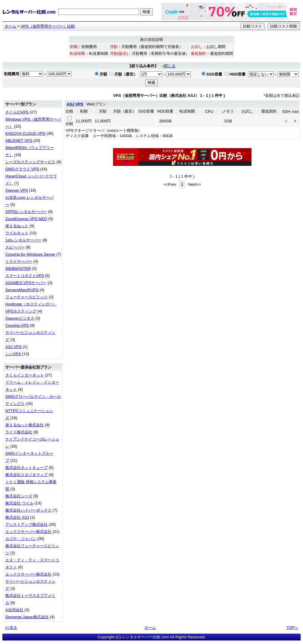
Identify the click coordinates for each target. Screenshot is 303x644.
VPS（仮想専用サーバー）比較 (48, 26)
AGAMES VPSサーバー (26, 283)
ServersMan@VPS (22, 290)
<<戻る (11, 628)
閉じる (169, 66)
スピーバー (15, 247)
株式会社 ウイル (19, 503)
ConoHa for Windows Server (30, 254)
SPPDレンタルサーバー (26, 212)
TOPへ (292, 628)
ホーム (11, 26)
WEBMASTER (18, 269)
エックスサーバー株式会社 (28, 532)
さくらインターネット (25, 375)
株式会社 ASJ (17, 517)
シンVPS (13, 354)
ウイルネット (17, 233)
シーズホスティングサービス (30, 162)
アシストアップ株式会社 (26, 524)
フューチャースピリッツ (26, 297)
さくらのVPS (17, 112)
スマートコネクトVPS (25, 276)
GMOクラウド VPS (22, 169)
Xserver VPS (17, 190)
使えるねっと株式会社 (25, 425)
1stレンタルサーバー (23, 240)
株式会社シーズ (19, 496)
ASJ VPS (13, 347)
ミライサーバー (19, 261)
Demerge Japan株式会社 (27, 617)
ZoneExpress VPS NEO (26, 219)
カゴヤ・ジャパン (21, 539)
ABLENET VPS (19, 141)
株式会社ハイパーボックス (28, 510)
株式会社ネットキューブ (26, 468)
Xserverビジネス (20, 318)
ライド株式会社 (19, 432)
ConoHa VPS (17, 325)
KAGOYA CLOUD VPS (25, 133)
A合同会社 (14, 610)
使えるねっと (17, 226)
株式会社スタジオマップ (26, 475)
